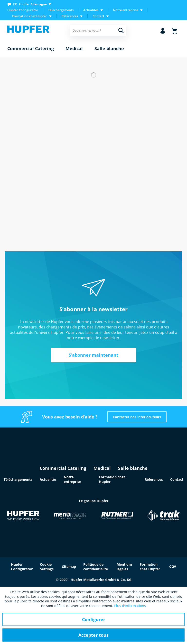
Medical (102, 468)
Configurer (94, 619)
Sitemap (69, 567)
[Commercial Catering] (31, 49)
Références (154, 479)
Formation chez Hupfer (150, 567)
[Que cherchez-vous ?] (98, 30)
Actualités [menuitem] (91, 10)
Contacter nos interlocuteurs (137, 417)
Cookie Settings (47, 567)
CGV (173, 567)
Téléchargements (61, 10)
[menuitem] (30, 4)
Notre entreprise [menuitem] (126, 10)
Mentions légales (125, 567)
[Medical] (74, 49)
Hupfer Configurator (23, 10)
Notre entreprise (72, 479)
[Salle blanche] (109, 49)
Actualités (48, 479)
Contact (177, 479)
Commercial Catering (63, 468)
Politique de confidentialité (96, 567)
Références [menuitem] (70, 16)
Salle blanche (133, 468)
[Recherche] (121, 30)
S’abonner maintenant (93, 355)
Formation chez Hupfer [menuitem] (30, 16)
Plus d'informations (130, 606)
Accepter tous (93, 635)
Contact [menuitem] (98, 16)
